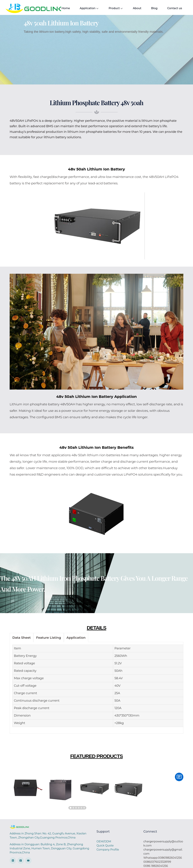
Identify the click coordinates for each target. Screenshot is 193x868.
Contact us (170, 8)
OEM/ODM (104, 841)
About (134, 8)
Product (114, 8)
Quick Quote (105, 845)
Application (88, 8)
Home (66, 8)
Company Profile (108, 849)
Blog (151, 8)
